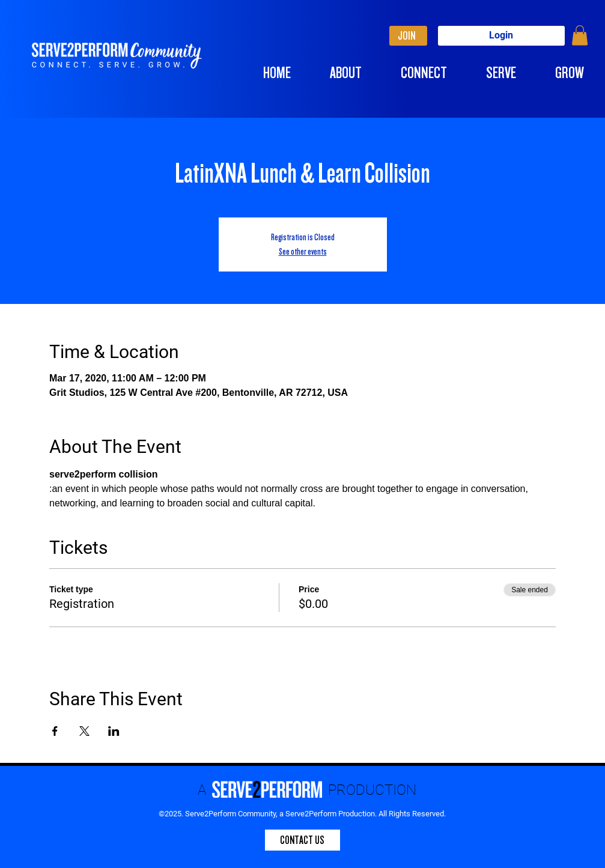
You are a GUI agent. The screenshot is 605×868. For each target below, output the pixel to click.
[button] (580, 35)
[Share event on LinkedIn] (114, 731)
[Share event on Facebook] (55, 731)
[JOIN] (408, 36)
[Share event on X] (84, 731)
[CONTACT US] (302, 840)
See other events (303, 252)
